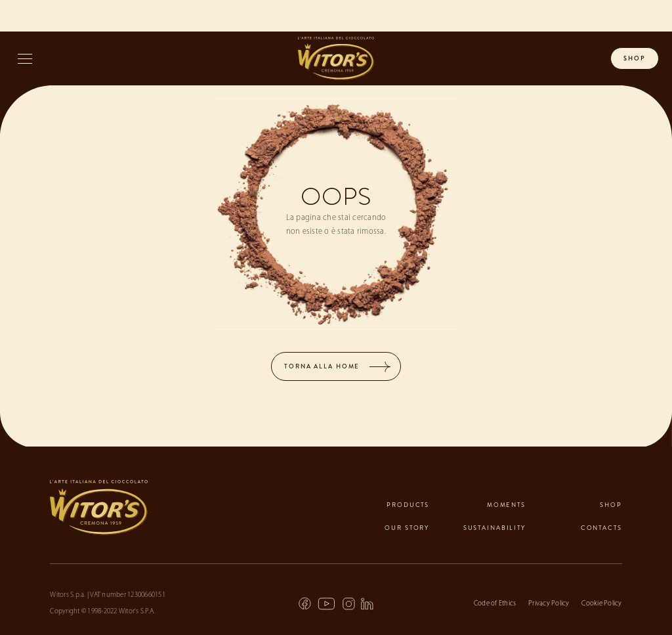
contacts (601, 528)
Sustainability (494, 528)
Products (408, 505)
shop (635, 58)
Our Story (407, 528)
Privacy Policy (549, 604)
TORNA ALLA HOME (322, 366)
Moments (506, 505)
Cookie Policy (601, 604)
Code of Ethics (495, 604)
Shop (611, 505)
